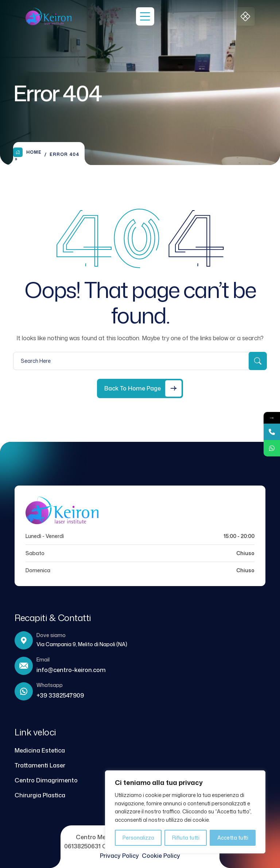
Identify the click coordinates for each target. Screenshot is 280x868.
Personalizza (138, 838)
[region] (185, 812)
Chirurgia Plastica (40, 795)
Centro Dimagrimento (46, 780)
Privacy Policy (121, 856)
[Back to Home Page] (140, 388)
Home (27, 152)
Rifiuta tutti (186, 838)
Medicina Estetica (40, 750)
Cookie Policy (161, 856)
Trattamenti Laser (40, 765)
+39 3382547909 (60, 695)
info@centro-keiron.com (71, 670)
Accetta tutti (233, 838)
